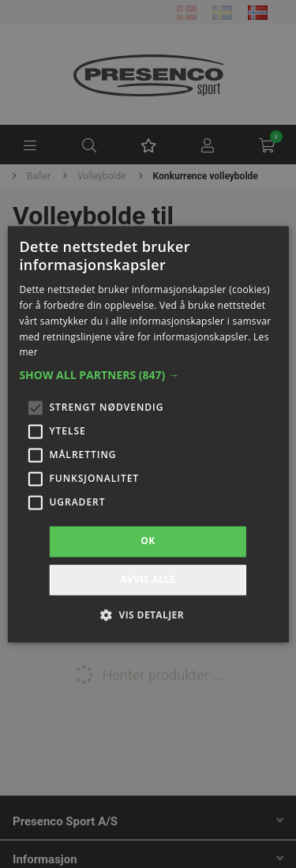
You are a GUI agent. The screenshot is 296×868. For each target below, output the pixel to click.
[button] (148, 376)
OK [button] (148, 541)
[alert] (148, 434)
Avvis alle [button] (148, 579)
